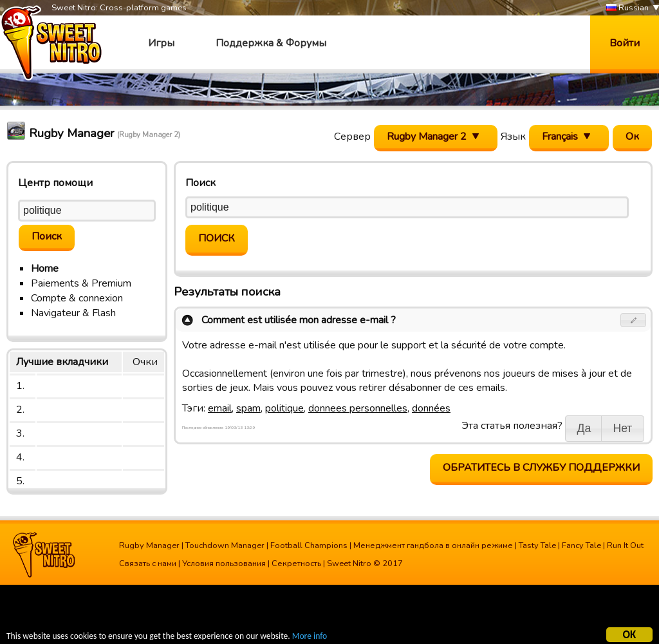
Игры (161, 43)
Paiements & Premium (81, 283)
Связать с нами (148, 563)
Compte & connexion (77, 298)
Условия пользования (224, 563)
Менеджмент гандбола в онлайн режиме (433, 545)
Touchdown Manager (225, 545)
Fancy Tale (581, 545)
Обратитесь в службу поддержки (541, 468)
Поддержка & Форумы (271, 43)
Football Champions (309, 545)
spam (248, 408)
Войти (625, 43)
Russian (627, 8)
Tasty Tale (537, 545)
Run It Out (625, 545)
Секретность (296, 563)
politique (284, 408)
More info (310, 638)
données (431, 408)
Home (45, 269)
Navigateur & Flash (73, 313)
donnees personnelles (358, 408)
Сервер (352, 137)
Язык (513, 137)
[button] (634, 320)
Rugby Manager (149, 545)
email (220, 408)
